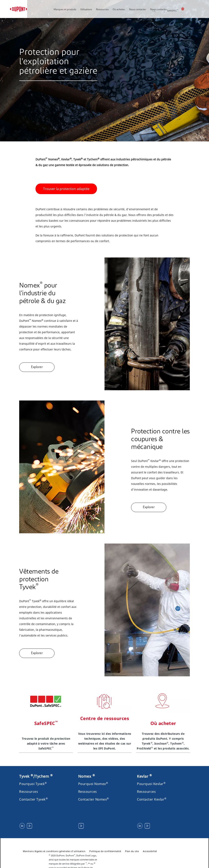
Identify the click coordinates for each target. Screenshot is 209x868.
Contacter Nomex (94, 799)
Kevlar (144, 776)
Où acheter (119, 10)
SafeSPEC (173, 11)
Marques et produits (65, 10)
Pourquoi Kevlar (151, 784)
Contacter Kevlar (152, 799)
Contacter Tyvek (33, 799)
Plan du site (132, 851)
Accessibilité (150, 851)
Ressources (102, 10)
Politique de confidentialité (105, 851)
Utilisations (86, 10)
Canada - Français (185, 9)
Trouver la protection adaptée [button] (66, 189)
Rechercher (161, 11)
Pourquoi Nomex (93, 784)
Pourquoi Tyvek (33, 784)
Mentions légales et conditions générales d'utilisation (54, 851)
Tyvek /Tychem (36, 776)
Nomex (87, 776)
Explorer (37, 367)
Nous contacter (138, 10)
